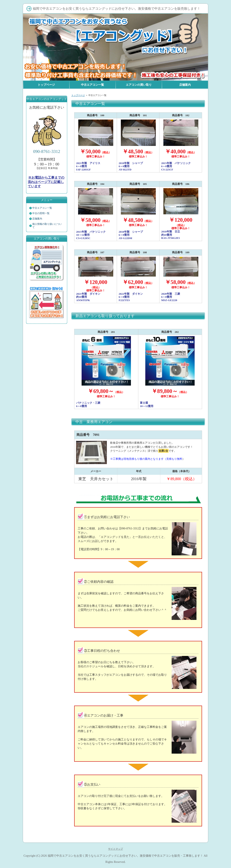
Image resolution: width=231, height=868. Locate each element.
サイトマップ (115, 849)
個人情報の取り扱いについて (47, 226)
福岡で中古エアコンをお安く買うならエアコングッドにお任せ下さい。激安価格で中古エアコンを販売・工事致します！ (125, 856)
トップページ (78, 95)
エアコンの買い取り (139, 85)
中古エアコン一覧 (42, 208)
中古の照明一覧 (41, 213)
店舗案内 (37, 219)
